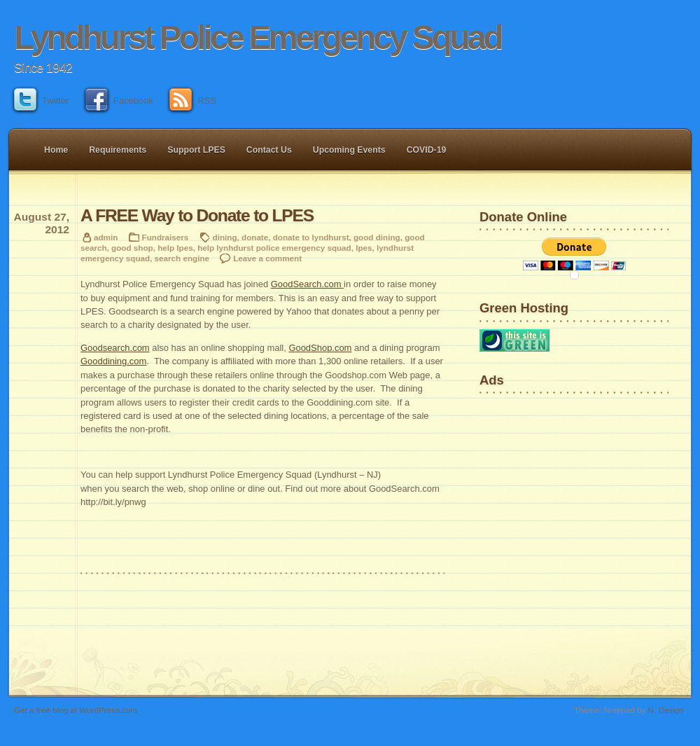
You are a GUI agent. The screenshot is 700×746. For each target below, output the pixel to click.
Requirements (118, 150)
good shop (132, 248)
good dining (377, 237)
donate (255, 237)
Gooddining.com (113, 361)
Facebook (119, 101)
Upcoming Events (349, 150)
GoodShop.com (320, 348)
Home (56, 150)
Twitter (41, 101)
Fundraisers (166, 237)
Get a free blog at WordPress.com (76, 710)
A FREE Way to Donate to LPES (197, 215)
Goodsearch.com (115, 348)
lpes (364, 248)
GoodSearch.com (307, 284)
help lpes (175, 248)
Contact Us (269, 150)
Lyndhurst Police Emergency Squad (258, 37)
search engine (182, 258)
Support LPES (196, 150)
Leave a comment (267, 258)
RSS (193, 101)
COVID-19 (427, 150)
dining (225, 237)
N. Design (666, 710)
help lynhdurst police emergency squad (274, 248)
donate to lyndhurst (311, 237)
